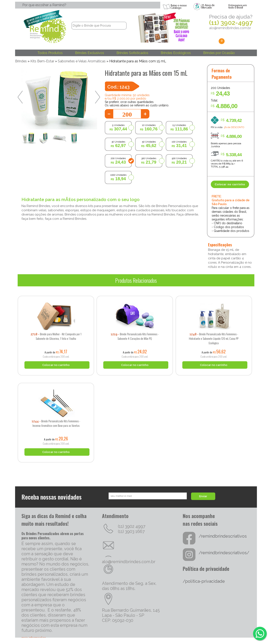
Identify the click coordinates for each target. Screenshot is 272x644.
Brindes (21, 61)
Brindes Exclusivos (90, 53)
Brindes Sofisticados (132, 53)
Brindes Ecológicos (176, 53)
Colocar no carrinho (230, 184)
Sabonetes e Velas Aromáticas (82, 61)
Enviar (203, 496)
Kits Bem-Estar (42, 61)
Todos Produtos (50, 53)
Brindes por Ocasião (219, 53)
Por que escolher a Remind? (44, 5)
